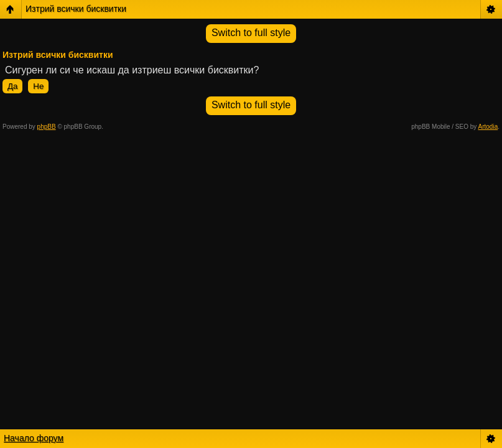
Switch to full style (251, 33)
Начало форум (34, 438)
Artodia (488, 127)
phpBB (47, 127)
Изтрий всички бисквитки (76, 9)
